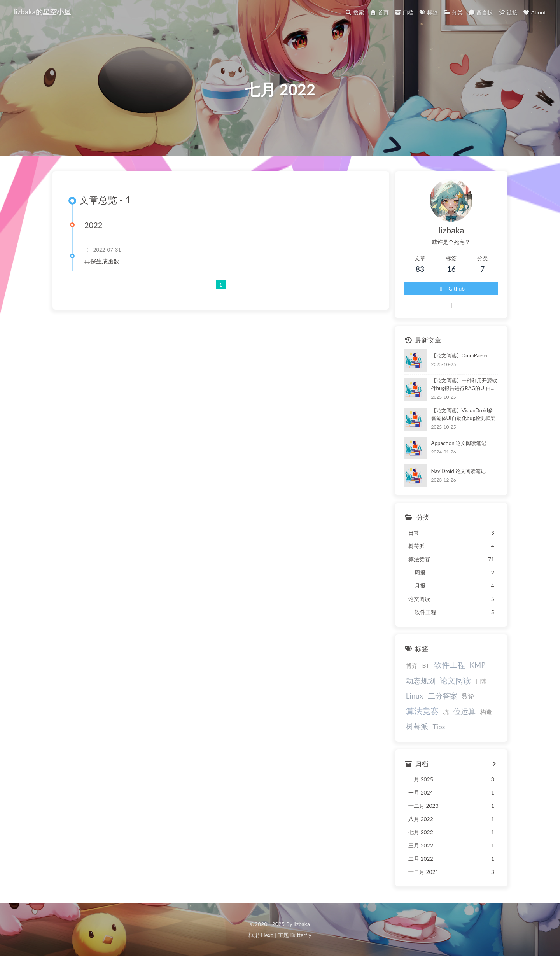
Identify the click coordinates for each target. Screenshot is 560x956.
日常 (481, 681)
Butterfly (301, 935)
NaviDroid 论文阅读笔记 (459, 471)
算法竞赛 (422, 711)
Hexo (267, 935)
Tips (439, 727)
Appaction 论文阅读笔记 (459, 443)
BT (426, 665)
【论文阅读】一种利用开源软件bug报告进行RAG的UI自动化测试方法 (464, 385)
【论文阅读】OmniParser (460, 355)
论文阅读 (455, 680)
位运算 (465, 711)
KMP (477, 665)
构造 (486, 712)
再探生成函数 (102, 261)
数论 (468, 696)
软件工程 (450, 665)
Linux (415, 696)
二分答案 (443, 696)
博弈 (412, 665)
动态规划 (421, 680)
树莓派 (417, 726)
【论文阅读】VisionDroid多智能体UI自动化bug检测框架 (463, 414)
